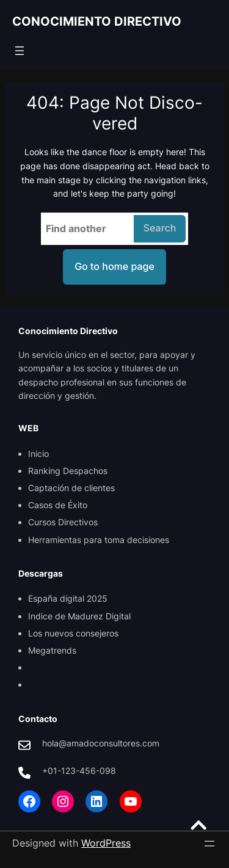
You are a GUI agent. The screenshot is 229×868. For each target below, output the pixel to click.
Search (160, 228)
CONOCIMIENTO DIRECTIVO (97, 21)
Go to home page (114, 266)
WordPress (106, 843)
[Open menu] (20, 51)
